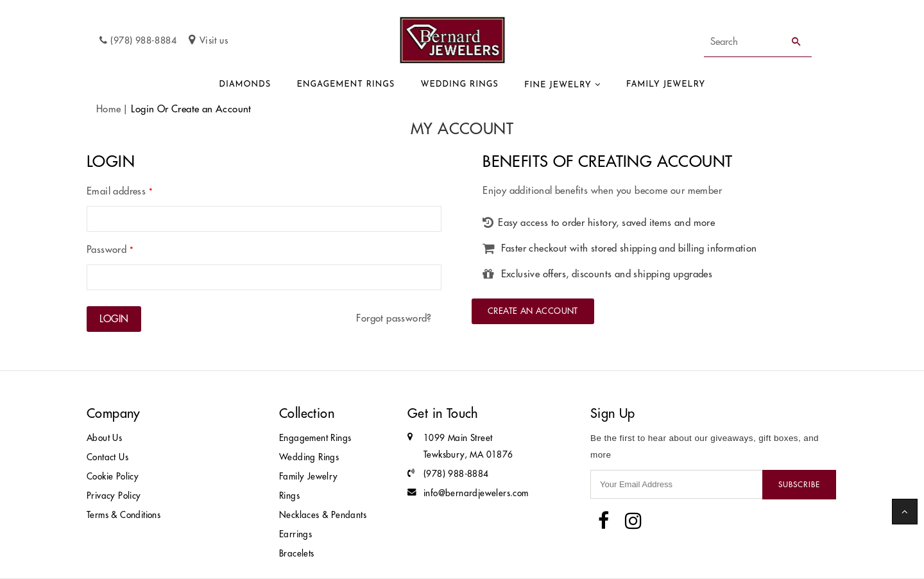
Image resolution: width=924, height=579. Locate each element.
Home (109, 109)
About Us (104, 438)
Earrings (295, 534)
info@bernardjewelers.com (476, 493)
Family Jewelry (666, 84)
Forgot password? (394, 318)
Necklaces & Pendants (323, 515)
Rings (289, 496)
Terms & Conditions (124, 515)
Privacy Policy (114, 496)
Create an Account (533, 311)
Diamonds (245, 84)
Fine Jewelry (558, 85)
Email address (120, 191)
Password (110, 249)
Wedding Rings (460, 84)
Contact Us (107, 457)
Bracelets (297, 554)
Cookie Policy (113, 477)
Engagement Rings (346, 84)
